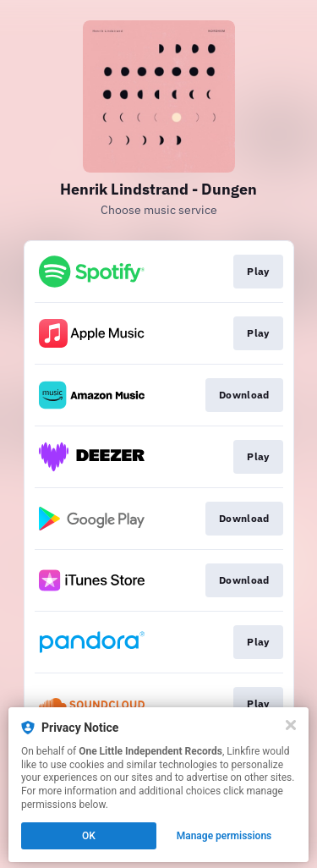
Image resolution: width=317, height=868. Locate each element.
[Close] (291, 725)
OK (89, 836)
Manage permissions (224, 836)
